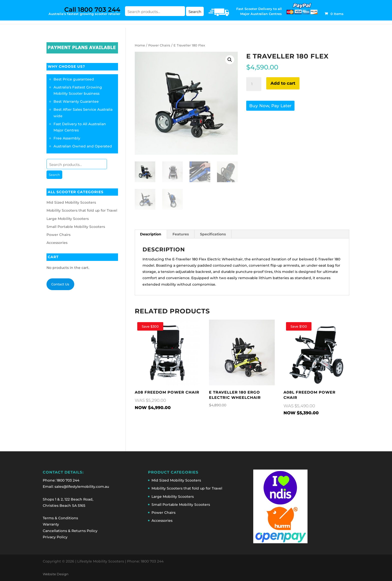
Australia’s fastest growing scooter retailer (84, 11)
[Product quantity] (254, 84)
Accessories (57, 243)
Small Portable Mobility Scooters (76, 227)
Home (140, 45)
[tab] (151, 234)
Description (151, 234)
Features (181, 234)
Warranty (51, 524)
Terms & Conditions (60, 518)
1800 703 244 (68, 480)
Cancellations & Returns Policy (70, 531)
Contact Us (60, 284)
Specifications (213, 234)
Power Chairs (159, 45)
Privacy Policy (55, 537)
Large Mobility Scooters (68, 219)
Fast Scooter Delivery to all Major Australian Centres (259, 11)
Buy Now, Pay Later (270, 106)
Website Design (56, 574)
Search (195, 12)
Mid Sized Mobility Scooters (71, 202)
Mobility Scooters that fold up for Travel (82, 210)
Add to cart (283, 83)
